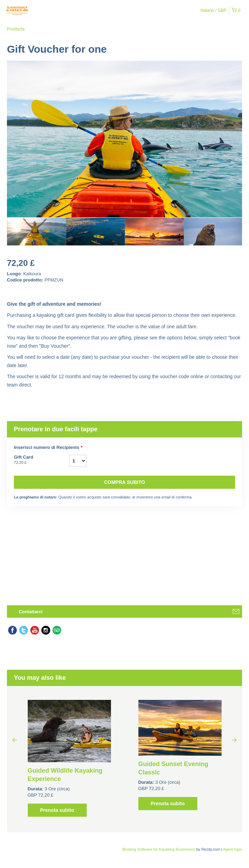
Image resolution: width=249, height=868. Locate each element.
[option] (36, 232)
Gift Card (42, 460)
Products (16, 29)
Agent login (233, 849)
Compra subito (124, 482)
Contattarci (31, 612)
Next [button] (234, 740)
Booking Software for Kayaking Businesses (159, 849)
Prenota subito (57, 810)
